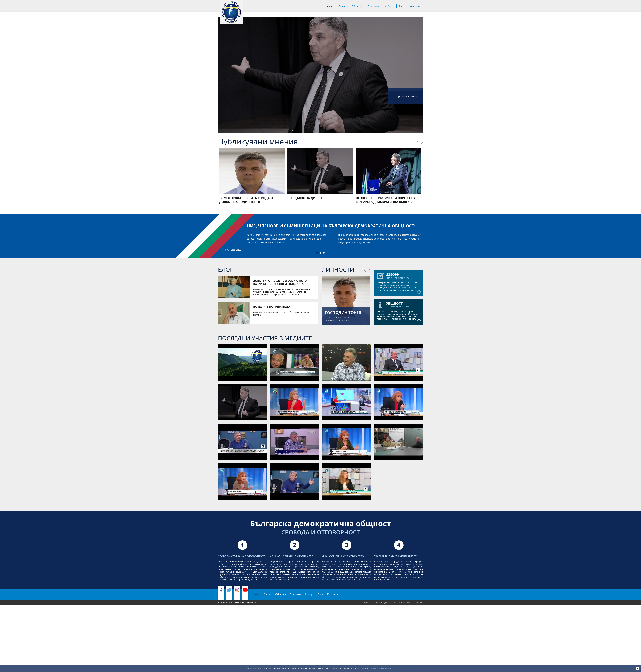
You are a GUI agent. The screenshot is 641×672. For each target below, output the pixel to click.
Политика (374, 6)
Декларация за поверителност (398, 603)
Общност (357, 6)
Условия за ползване (373, 603)
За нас (342, 6)
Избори (389, 6)
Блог (402, 6)
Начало (329, 6)
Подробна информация (380, 668)
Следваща (422, 142)
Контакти (415, 6)
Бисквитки (418, 603)
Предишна (418, 142)
